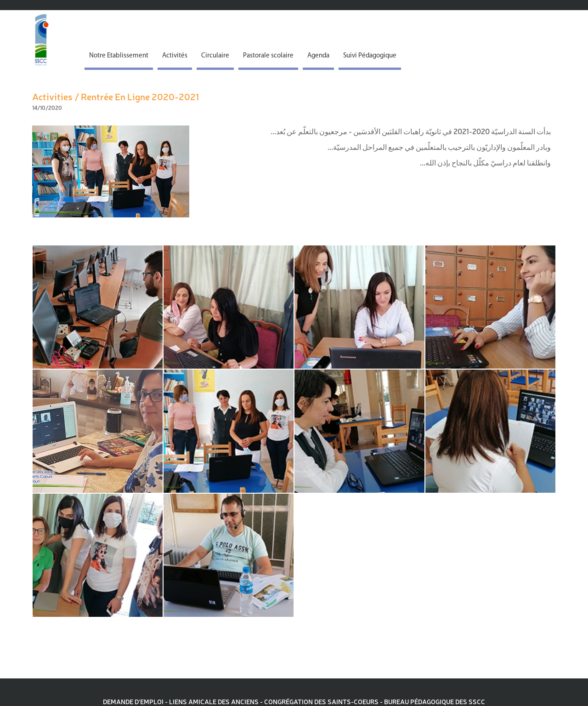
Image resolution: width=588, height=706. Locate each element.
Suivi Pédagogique (370, 56)
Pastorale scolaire (268, 56)
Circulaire (215, 56)
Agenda (318, 56)
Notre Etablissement (119, 56)
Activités (175, 56)
